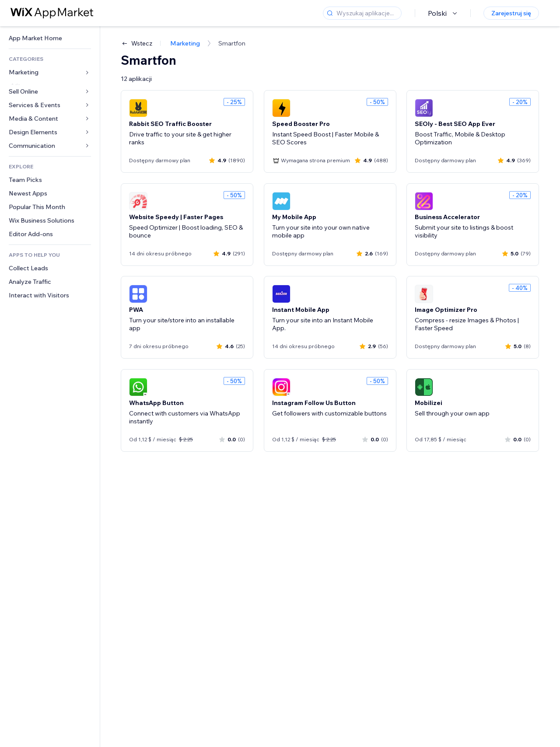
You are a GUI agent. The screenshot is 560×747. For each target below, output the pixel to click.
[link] (50, 38)
